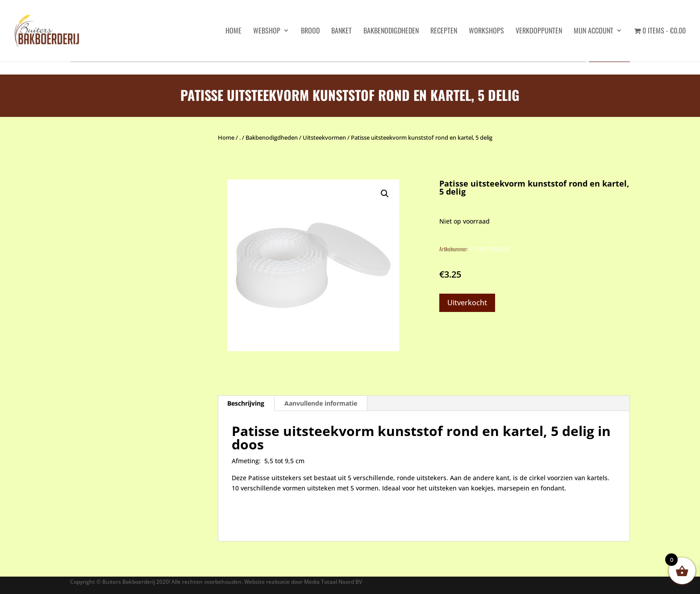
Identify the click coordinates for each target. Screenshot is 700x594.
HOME (233, 31)
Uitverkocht (467, 303)
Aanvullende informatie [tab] (321, 403)
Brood (310, 31)
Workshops (486, 31)
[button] (385, 194)
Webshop (267, 31)
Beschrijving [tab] (246, 403)
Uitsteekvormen (324, 137)
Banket (342, 31)
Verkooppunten (539, 31)
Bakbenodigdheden (391, 31)
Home (226, 137)
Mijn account (594, 31)
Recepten (444, 31)
